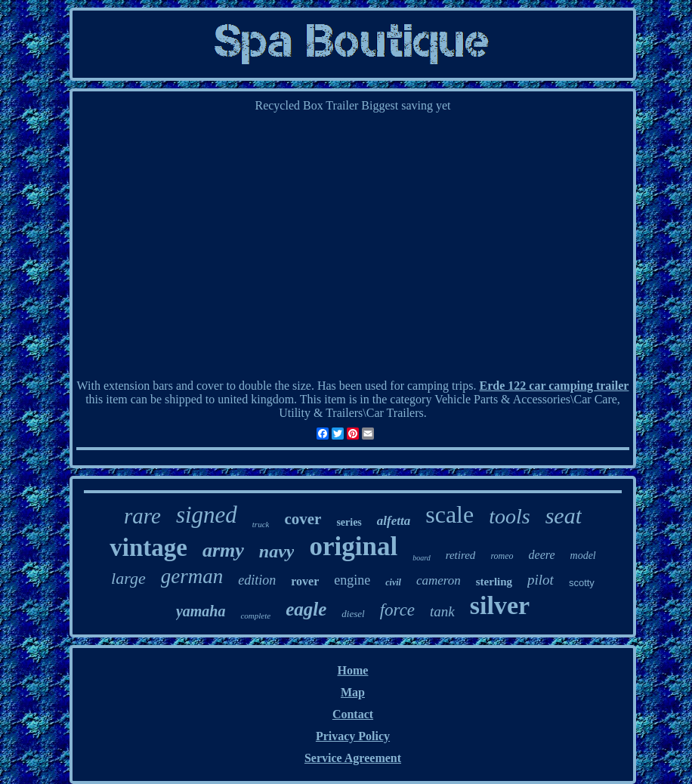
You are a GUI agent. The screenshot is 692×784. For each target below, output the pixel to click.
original (353, 546)
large (128, 578)
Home (353, 670)
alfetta (394, 521)
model (583, 556)
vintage (148, 548)
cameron (439, 580)
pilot (541, 580)
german (192, 576)
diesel (353, 614)
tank (442, 611)
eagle (306, 609)
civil (393, 582)
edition (257, 580)
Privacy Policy (353, 736)
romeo (502, 556)
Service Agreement (353, 758)
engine (352, 580)
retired (461, 555)
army (223, 550)
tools (509, 516)
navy (277, 551)
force (397, 610)
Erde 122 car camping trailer (555, 386)
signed (207, 515)
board (422, 558)
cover (303, 519)
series (349, 522)
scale (449, 514)
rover (305, 581)
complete (255, 616)
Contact (353, 714)
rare (142, 516)
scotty (582, 583)
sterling (494, 582)
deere (542, 555)
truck (261, 524)
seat (564, 515)
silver (500, 605)
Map (353, 692)
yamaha (201, 611)
